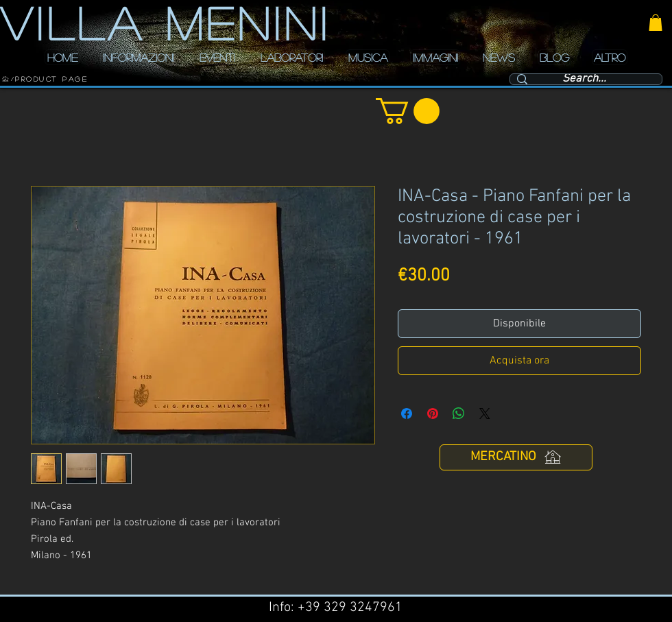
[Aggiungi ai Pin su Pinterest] (433, 414)
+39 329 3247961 (350, 608)
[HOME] (5, 79)
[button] (656, 23)
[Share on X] (485, 414)
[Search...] (584, 80)
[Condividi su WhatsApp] (459, 414)
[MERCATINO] (516, 457)
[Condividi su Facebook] (407, 414)
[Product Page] (51, 79)
